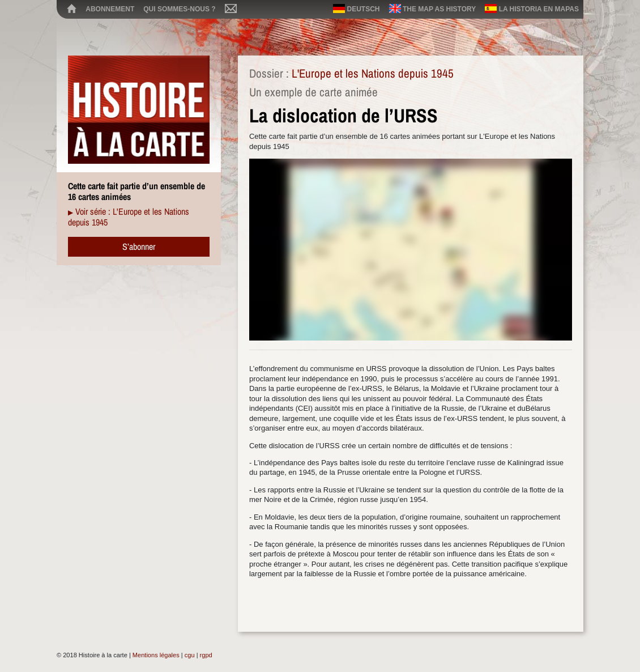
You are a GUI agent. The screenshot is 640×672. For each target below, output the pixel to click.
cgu (190, 655)
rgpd (206, 655)
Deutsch (356, 8)
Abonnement (110, 9)
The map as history (433, 8)
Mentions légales (156, 655)
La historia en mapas (532, 8)
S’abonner (139, 246)
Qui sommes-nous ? (179, 9)
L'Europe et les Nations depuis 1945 (373, 73)
